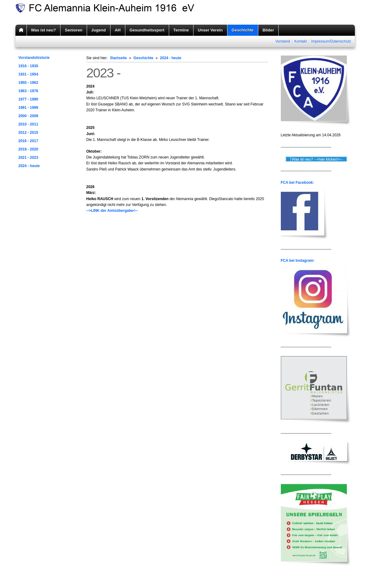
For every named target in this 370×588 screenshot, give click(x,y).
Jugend (99, 30)
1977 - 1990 (28, 99)
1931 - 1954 (28, 74)
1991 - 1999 (28, 108)
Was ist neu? (44, 30)
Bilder (268, 30)
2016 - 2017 (28, 141)
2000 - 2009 (28, 116)
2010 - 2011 (28, 124)
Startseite (118, 58)
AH (118, 30)
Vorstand (283, 41)
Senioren (73, 30)
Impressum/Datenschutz (331, 41)
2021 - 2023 (28, 158)
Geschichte (243, 30)
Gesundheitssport (147, 30)
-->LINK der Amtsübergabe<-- (112, 211)
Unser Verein (210, 30)
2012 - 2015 (28, 133)
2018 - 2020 (28, 149)
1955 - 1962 (28, 83)
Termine (181, 30)
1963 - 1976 (28, 91)
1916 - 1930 (28, 66)
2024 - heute (29, 166)
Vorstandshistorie (34, 58)
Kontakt (301, 41)
